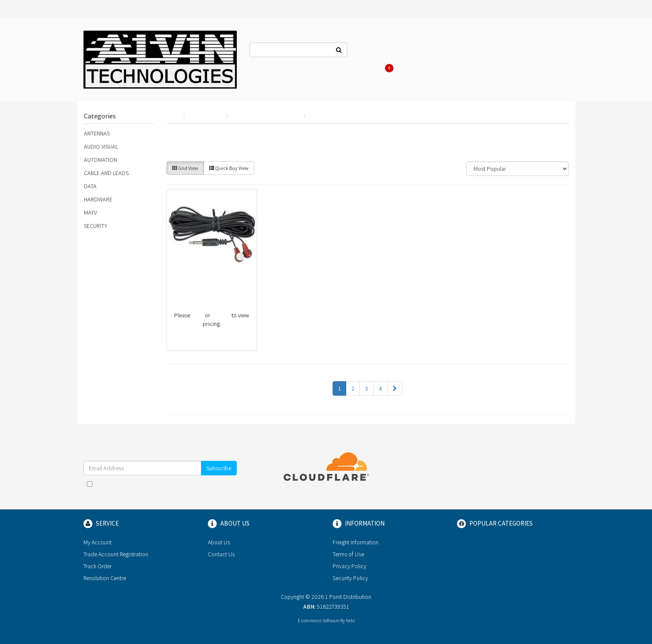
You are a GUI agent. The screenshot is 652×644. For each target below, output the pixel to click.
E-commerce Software (319, 621)
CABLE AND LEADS (106, 173)
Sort (449, 169)
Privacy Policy (349, 566)
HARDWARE (98, 199)
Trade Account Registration (116, 554)
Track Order (98, 566)
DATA (90, 186)
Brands (96, 9)
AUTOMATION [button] (224, 9)
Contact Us (374, 51)
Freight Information (356, 542)
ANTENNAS (97, 133)
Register (475, 51)
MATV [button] (386, 9)
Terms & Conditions (180, 484)
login (198, 315)
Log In (444, 51)
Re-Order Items (518, 51)
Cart (388, 68)
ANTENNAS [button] (134, 9)
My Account (98, 542)
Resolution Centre (105, 578)
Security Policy (350, 578)
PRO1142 (185, 286)
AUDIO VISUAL (101, 147)
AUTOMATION (101, 160)
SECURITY (96, 226)
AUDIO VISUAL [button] (177, 9)
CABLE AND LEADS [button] (277, 9)
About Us (412, 51)
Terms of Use (348, 554)
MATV (90, 213)
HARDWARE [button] (352, 9)
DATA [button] (318, 9)
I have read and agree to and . (160, 488)
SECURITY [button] (418, 9)
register (221, 315)
